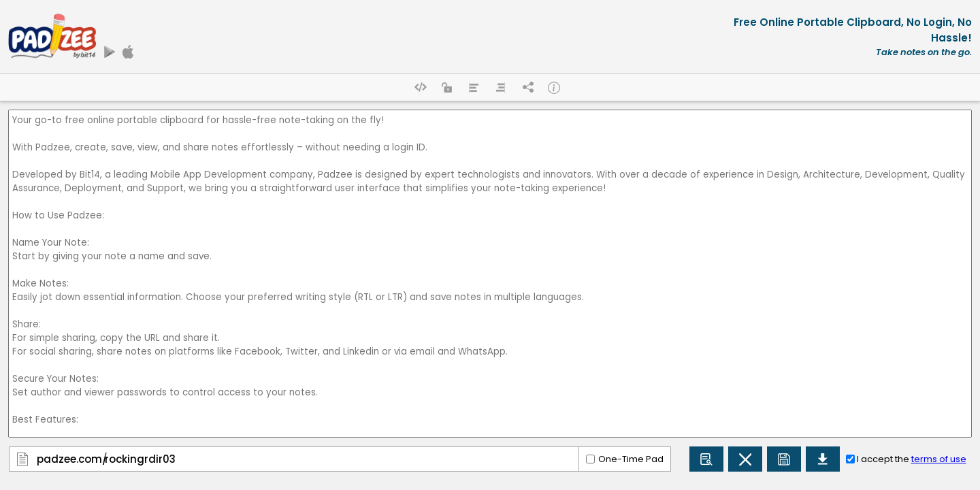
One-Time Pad (631, 459)
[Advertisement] (421, 37)
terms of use (939, 459)
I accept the (912, 459)
